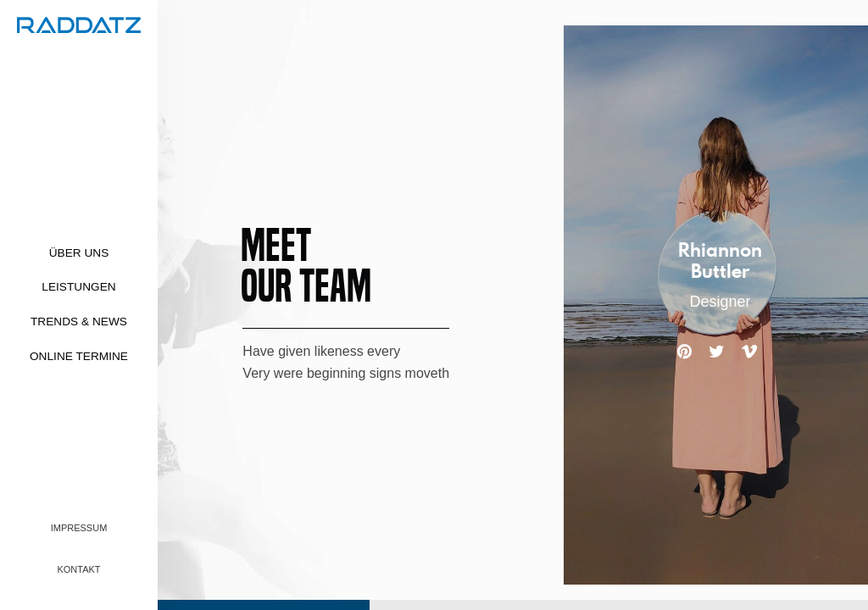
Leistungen (78, 287)
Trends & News (79, 322)
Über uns (79, 253)
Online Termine (79, 356)
